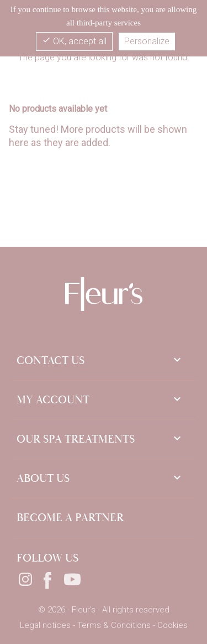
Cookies (173, 625)
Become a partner (70, 518)
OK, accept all (74, 41)
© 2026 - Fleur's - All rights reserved (104, 610)
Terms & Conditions (115, 625)
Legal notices (46, 625)
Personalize (147, 41)
